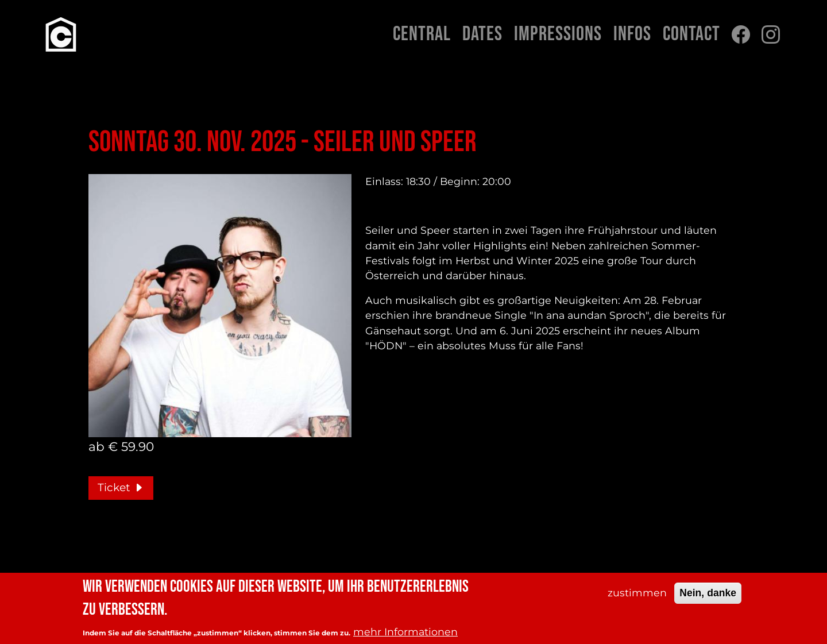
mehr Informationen (405, 633)
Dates (482, 34)
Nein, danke (708, 595)
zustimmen (637, 594)
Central (422, 34)
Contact (691, 34)
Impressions (558, 34)
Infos (632, 34)
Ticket (121, 487)
